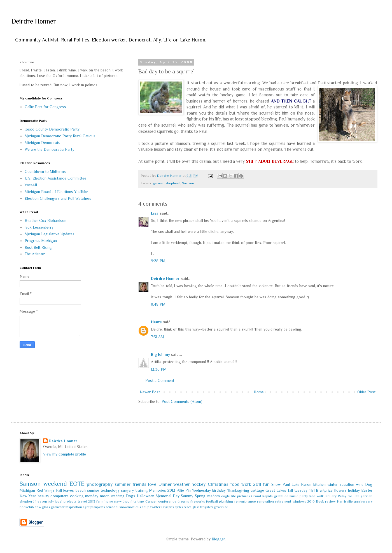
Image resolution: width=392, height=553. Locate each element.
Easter (367, 490)
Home (259, 392)
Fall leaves (65, 490)
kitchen (319, 484)
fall (290, 490)
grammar (58, 507)
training (142, 490)
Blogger (218, 539)
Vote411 (31, 185)
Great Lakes (276, 490)
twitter (155, 507)
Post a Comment (160, 380)
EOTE (77, 484)
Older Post (366, 392)
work (246, 484)
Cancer (151, 501)
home (109, 501)
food (235, 484)
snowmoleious (130, 507)
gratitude (281, 496)
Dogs (131, 496)
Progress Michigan (41, 241)
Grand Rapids (262, 496)
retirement (283, 501)
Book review (326, 501)
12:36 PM (159, 369)
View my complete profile (65, 454)
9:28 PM (158, 261)
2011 (257, 484)
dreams (183, 501)
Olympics (168, 507)
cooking (77, 496)
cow (38, 507)
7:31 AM (158, 337)
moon (105, 496)
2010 (311, 501)
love (152, 484)
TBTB (314, 490)
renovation (265, 501)
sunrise (93, 490)
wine (360, 484)
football (212, 501)
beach (81, 490)
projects (70, 501)
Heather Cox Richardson (46, 220)
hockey (199, 484)
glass (46, 507)
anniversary (363, 501)
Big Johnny (160, 354)
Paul (286, 484)
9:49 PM (158, 304)
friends (139, 484)
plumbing (226, 501)
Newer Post (150, 392)
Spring (200, 496)
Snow (276, 484)
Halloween (146, 496)
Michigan (27, 490)
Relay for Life (349, 496)
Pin (188, 490)
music (294, 496)
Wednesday (201, 490)
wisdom (213, 496)
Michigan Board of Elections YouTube (56, 192)
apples (179, 507)
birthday (219, 490)
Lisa (155, 213)
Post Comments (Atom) (182, 401)
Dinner (165, 484)
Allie (180, 490)
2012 (171, 490)
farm (100, 501)
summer (123, 484)
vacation (347, 484)
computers (60, 496)
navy (118, 501)
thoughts (129, 501)
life (234, 496)
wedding (118, 496)
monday (92, 496)
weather (182, 484)
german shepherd (167, 183)
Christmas (218, 484)
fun (266, 484)
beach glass (192, 507)
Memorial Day (168, 496)
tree (312, 496)
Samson (188, 183)
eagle (226, 496)
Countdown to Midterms (45, 171)
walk (320, 496)
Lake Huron (301, 484)
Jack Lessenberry (39, 227)
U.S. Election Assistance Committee (55, 178)
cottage (257, 490)
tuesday (301, 490)
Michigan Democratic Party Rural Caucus (60, 136)
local (59, 501)
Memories (158, 490)
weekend (55, 484)
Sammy (187, 496)
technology (110, 490)
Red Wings (46, 490)
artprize (326, 490)
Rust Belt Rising (38, 247)
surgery (127, 490)
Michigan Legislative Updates (50, 234)
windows (299, 501)
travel (82, 501)
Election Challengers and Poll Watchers (58, 198)
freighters (207, 507)
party (304, 496)
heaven (41, 501)
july (51, 501)
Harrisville (345, 501)
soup (146, 507)
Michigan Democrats (42, 143)
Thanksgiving (238, 490)
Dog (369, 484)
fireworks (198, 501)
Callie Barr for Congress (45, 107)
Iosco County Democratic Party (52, 129)
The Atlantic (35, 254)
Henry (156, 322)
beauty (43, 496)
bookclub (27, 507)
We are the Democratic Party (49, 149)
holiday (354, 490)
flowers (340, 490)
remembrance (245, 501)
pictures (244, 496)
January (331, 496)
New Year (28, 496)
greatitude (221, 507)
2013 (92, 501)
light (86, 507)
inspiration (74, 507)
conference (167, 501)
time (141, 501)
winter (333, 484)
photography (100, 484)
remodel (112, 507)
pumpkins (98, 507)
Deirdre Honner (34, 21)
